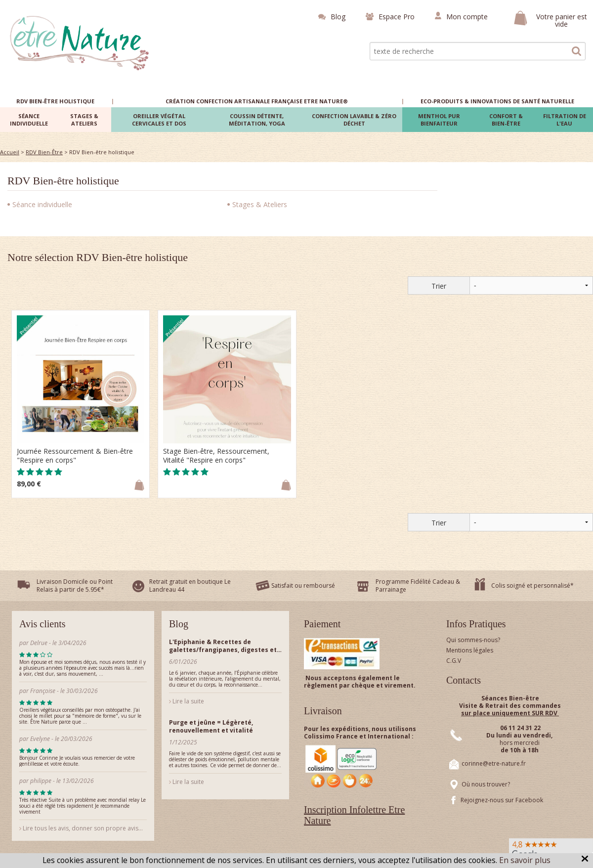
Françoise (43, 691)
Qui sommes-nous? (473, 640)
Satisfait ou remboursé (303, 586)
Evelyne (40, 739)
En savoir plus (525, 860)
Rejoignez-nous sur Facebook (502, 800)
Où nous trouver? (486, 784)
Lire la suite (187, 701)
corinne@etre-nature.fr (494, 763)
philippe (41, 781)
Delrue (39, 643)
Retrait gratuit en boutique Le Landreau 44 (190, 586)
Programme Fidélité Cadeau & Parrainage (418, 586)
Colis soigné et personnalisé (531, 586)
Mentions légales (470, 650)
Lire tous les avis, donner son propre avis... (81, 828)
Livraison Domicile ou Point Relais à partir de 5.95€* (75, 586)
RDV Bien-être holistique (63, 181)
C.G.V (454, 661)
